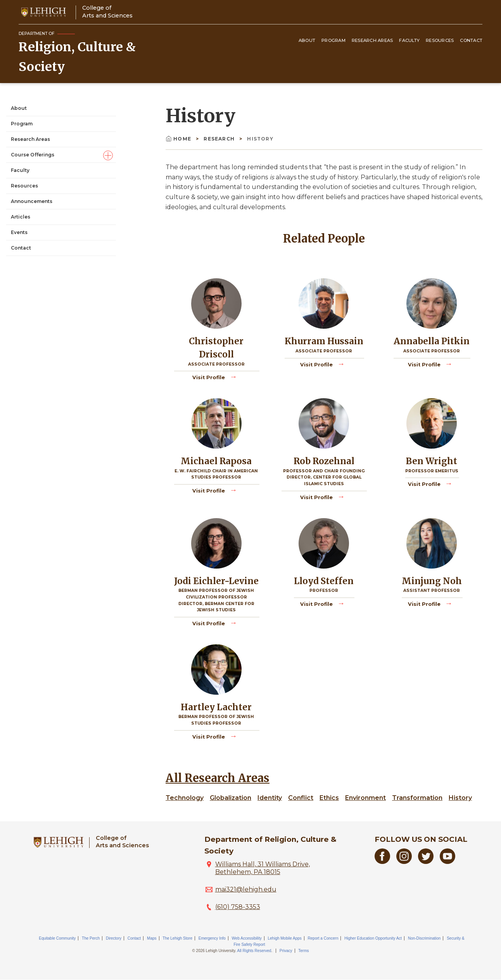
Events (19, 232)
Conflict (301, 798)
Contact (471, 40)
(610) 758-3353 (238, 907)
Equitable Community (57, 938)
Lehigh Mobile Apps (284, 938)
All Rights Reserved (254, 951)
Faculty (409, 40)
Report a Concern (323, 938)
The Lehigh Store (177, 938)
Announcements (32, 201)
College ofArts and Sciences (107, 11)
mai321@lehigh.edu (246, 889)
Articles (21, 217)
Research (220, 139)
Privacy (286, 951)
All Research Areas (218, 778)
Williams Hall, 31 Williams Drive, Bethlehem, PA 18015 (263, 868)
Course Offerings (33, 155)
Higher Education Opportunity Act (373, 938)
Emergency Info (212, 938)
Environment (365, 798)
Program (333, 40)
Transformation (417, 798)
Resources (440, 40)
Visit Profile (209, 377)
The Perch (91, 938)
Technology (185, 798)
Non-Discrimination (424, 938)
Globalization (231, 798)
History (460, 798)
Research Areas (372, 40)
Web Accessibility (247, 938)
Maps (152, 938)
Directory (114, 938)
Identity (270, 798)
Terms (303, 951)
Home (179, 139)
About (307, 40)
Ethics (329, 798)
